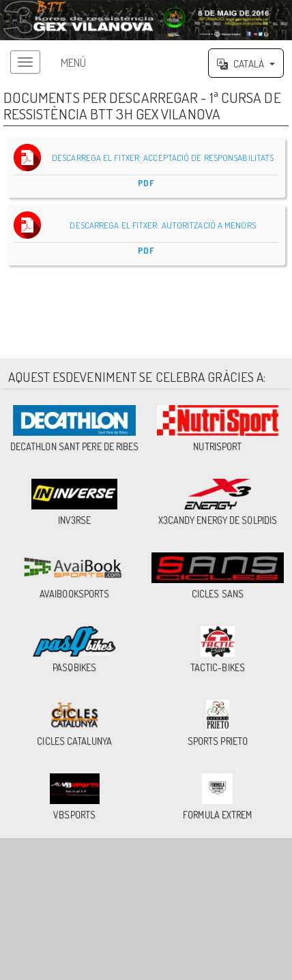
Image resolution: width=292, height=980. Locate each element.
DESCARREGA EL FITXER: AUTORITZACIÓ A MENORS (146, 235)
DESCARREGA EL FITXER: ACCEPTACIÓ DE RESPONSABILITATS (146, 167)
